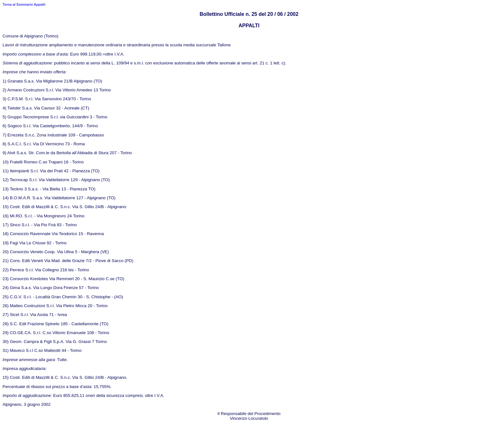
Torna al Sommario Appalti (24, 4)
